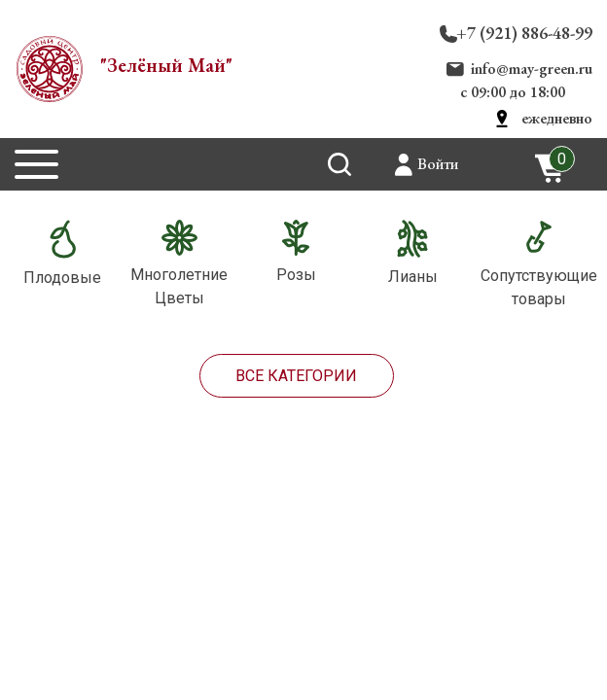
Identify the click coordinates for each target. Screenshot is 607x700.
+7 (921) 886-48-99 (524, 33)
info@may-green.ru (532, 69)
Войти (438, 164)
